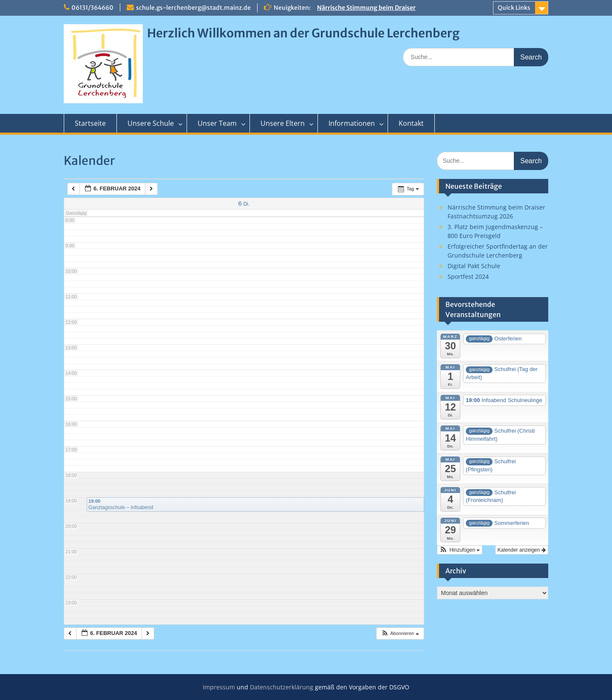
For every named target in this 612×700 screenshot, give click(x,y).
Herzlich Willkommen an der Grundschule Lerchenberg (303, 33)
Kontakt (411, 123)
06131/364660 (92, 8)
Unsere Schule (151, 123)
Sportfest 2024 (468, 276)
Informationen (352, 123)
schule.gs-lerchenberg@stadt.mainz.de (193, 8)
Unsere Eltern (283, 123)
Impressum (219, 687)
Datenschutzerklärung (282, 687)
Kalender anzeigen (522, 550)
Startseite (90, 123)
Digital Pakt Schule (474, 266)
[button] (400, 633)
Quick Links (514, 8)
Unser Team (217, 123)
